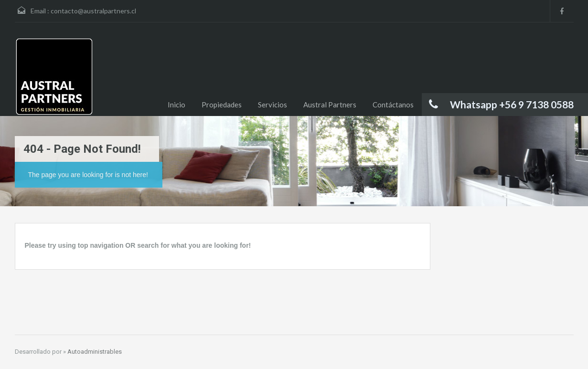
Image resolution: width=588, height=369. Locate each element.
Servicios (273, 105)
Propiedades (222, 105)
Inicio (176, 105)
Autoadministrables (95, 352)
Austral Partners (330, 105)
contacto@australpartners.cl (93, 11)
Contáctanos (393, 105)
